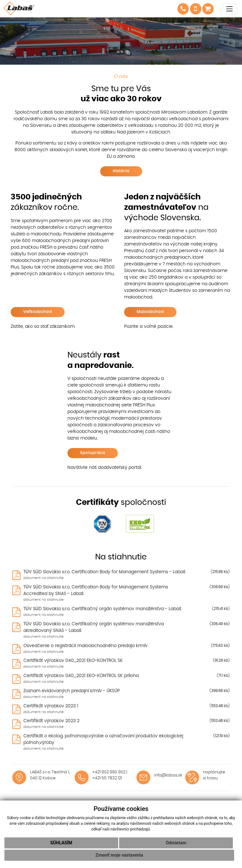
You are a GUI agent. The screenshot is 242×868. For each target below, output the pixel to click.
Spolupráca (93, 453)
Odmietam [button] (176, 843)
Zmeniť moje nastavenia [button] (119, 855)
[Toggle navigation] (230, 9)
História (121, 171)
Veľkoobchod (38, 312)
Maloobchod (150, 312)
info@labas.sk (168, 775)
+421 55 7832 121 (107, 778)
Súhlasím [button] (61, 843)
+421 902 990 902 (109, 772)
